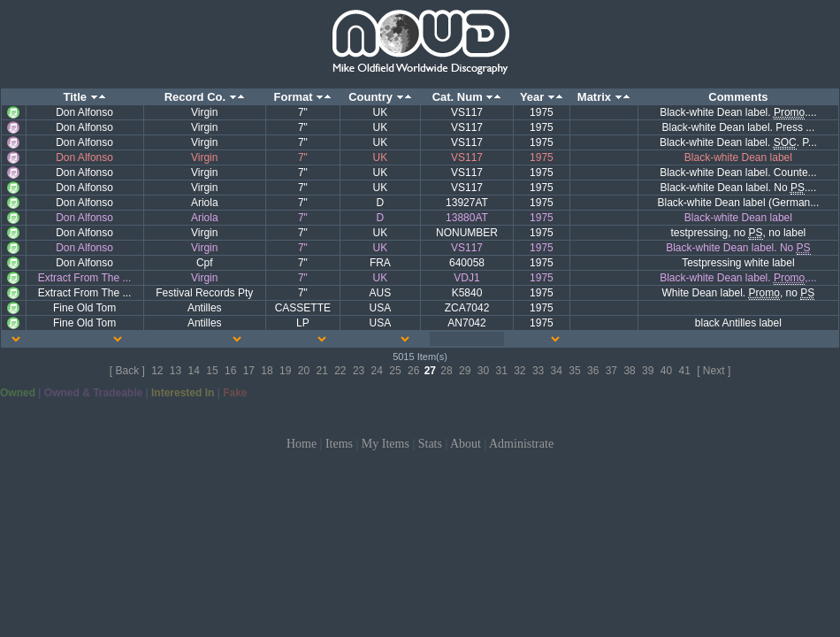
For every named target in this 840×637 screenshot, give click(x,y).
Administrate (521, 444)
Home (302, 444)
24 (377, 371)
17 (249, 371)
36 (593, 371)
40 (666, 371)
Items (339, 444)
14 (194, 371)
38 (629, 371)
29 (465, 371)
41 (685, 371)
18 (267, 371)
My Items (386, 444)
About (466, 444)
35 (574, 371)
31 (501, 371)
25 (395, 371)
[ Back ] (127, 371)
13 (176, 371)
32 (519, 371)
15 (212, 371)
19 (285, 371)
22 (340, 371)
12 (157, 371)
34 (557, 371)
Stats (430, 444)
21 (321, 371)
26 (413, 371)
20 (304, 371)
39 (648, 371)
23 (359, 371)
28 (446, 371)
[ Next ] (714, 371)
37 (611, 371)
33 (538, 371)
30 (483, 371)
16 (230, 371)
